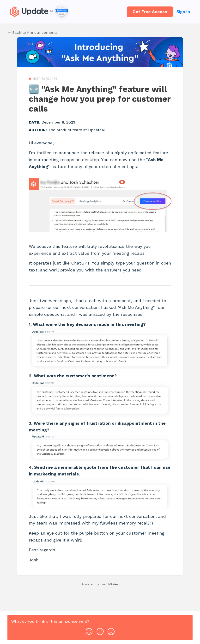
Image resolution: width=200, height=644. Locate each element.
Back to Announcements (33, 32)
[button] (89, 630)
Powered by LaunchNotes (100, 584)
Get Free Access (150, 12)
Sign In (183, 12)
